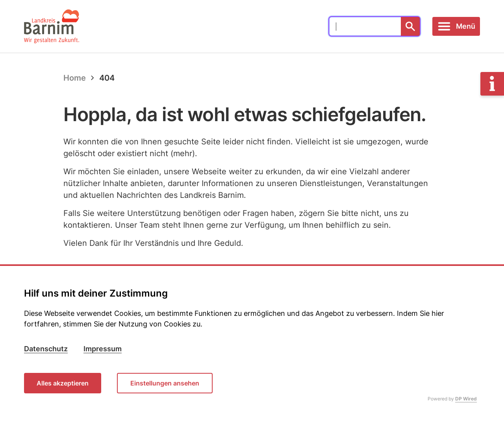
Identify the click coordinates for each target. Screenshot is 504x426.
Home (75, 78)
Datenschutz (46, 349)
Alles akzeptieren (63, 383)
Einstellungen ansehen (165, 383)
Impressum (103, 349)
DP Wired (466, 399)
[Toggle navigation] (456, 26)
